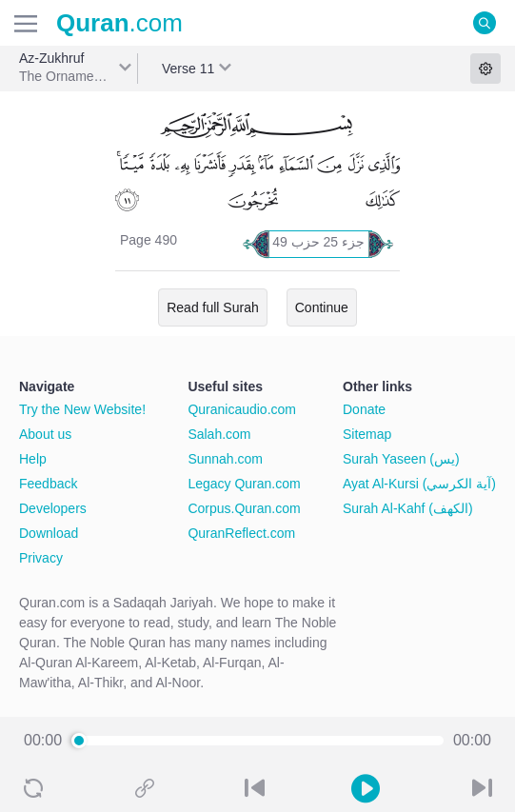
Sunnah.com (225, 459)
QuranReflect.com (241, 533)
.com (119, 23)
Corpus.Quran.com (244, 508)
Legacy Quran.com (244, 484)
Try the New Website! (82, 409)
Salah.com (219, 434)
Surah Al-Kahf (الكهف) (408, 508)
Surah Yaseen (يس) (401, 459)
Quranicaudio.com (242, 409)
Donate (364, 409)
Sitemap (367, 434)
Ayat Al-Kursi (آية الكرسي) (419, 484)
